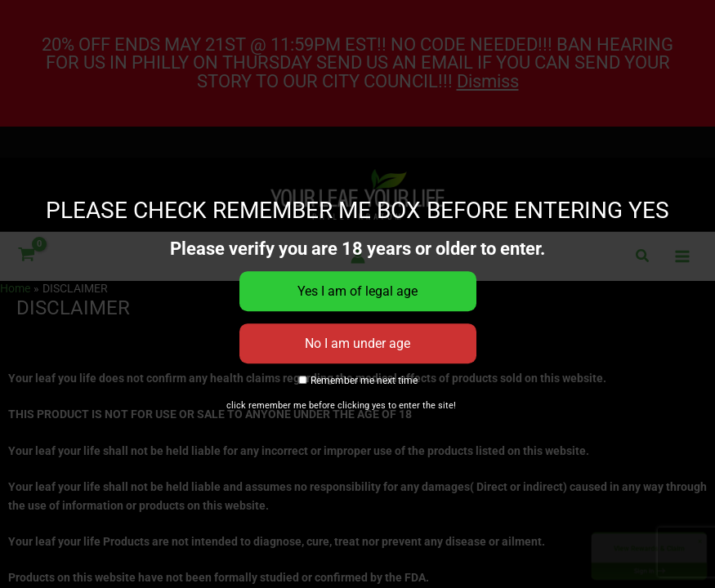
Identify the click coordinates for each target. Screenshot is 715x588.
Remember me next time (357, 381)
